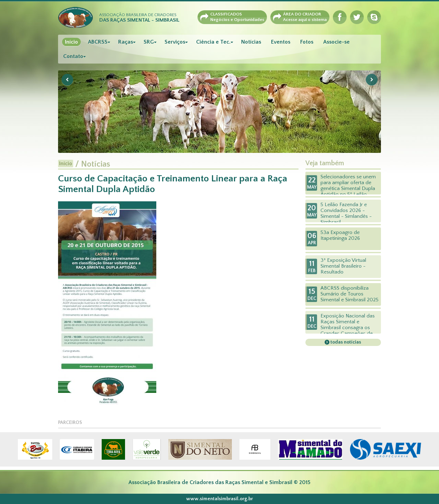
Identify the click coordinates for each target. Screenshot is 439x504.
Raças (126, 42)
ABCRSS (98, 42)
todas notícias (345, 342)
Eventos (281, 42)
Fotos (307, 42)
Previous (67, 80)
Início (71, 42)
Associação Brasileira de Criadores (139, 18)
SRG (149, 42)
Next (372, 80)
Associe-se (336, 42)
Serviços (175, 42)
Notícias (251, 42)
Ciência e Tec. (213, 42)
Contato (73, 56)
